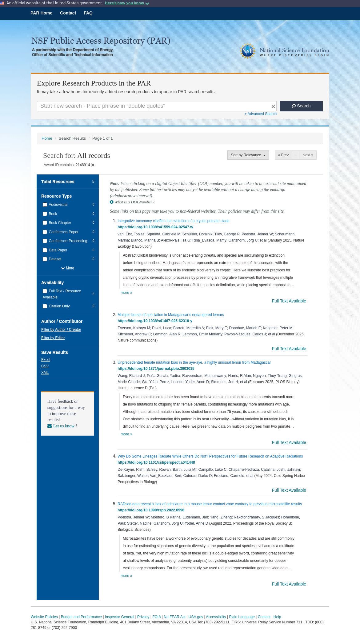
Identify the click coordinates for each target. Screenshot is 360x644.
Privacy (143, 617)
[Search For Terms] (157, 106)
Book (52, 214)
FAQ (88, 13)
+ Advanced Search (261, 114)
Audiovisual (58, 205)
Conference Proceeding (67, 241)
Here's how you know (127, 3)
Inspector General (120, 617)
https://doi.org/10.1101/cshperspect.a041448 (157, 462)
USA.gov (196, 617)
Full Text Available (290, 301)
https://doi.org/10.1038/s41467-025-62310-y (156, 321)
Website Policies (44, 617)
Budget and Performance (81, 617)
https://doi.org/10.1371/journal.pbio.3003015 (157, 369)
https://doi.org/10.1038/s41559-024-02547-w (156, 227)
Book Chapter (59, 223)
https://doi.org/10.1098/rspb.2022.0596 (152, 510)
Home (47, 138)
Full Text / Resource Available (62, 294)
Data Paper (57, 250)
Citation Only (59, 306)
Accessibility (216, 617)
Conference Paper (63, 232)
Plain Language (242, 617)
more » (126, 293)
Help (277, 617)
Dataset (54, 259)
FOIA (156, 617)
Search (301, 106)
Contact (68, 13)
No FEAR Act (175, 617)
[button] (46, 359)
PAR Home (41, 13)
